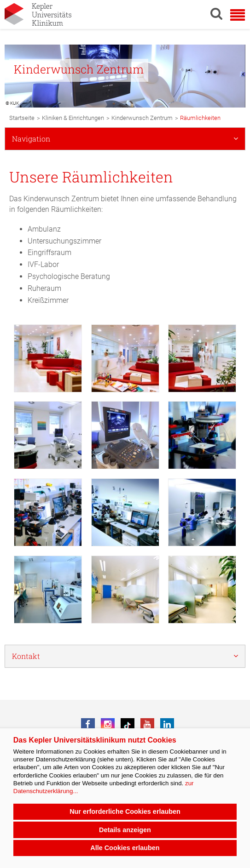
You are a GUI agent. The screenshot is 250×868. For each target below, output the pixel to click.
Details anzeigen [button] (125, 830)
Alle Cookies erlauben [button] (125, 848)
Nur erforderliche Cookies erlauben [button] (125, 811)
